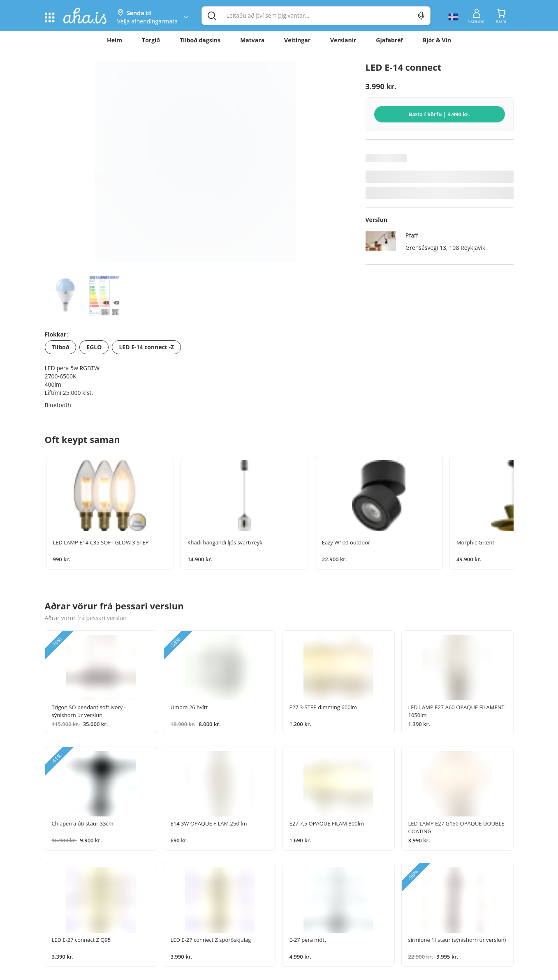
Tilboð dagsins (200, 40)
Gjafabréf (389, 40)
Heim (115, 40)
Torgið (151, 40)
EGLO (94, 347)
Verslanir (343, 40)
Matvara (252, 40)
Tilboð (61, 347)
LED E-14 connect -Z (146, 347)
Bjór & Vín (437, 40)
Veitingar (297, 40)
